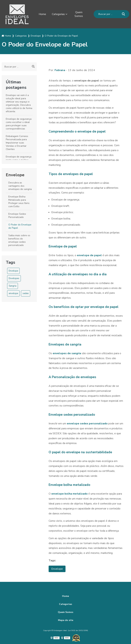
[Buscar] (123, 14)
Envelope (15, 175)
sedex (26, 293)
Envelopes (14, 278)
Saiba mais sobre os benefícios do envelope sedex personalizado (19, 240)
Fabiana (60, 70)
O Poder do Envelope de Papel (20, 226)
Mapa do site (66, 620)
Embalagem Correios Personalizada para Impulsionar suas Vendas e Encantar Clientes (17, 143)
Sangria (13, 286)
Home (42, 14)
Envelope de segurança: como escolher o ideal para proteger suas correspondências (19, 124)
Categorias (58, 14)
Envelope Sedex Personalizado (17, 216)
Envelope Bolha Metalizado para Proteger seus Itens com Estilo (19, 202)
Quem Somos (79, 14)
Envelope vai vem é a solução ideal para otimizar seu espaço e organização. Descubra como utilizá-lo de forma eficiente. (19, 103)
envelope (13, 293)
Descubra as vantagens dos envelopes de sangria (20, 186)
